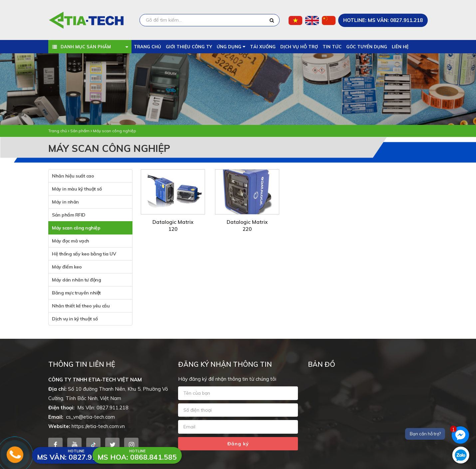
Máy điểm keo (67, 267)
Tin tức (332, 47)
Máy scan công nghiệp (115, 131)
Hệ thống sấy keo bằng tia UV (84, 254)
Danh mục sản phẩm (86, 47)
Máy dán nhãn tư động (76, 280)
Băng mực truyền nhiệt (76, 293)
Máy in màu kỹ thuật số (77, 189)
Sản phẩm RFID (69, 215)
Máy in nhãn (65, 202)
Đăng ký (238, 444)
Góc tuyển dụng (367, 47)
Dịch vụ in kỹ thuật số (75, 319)
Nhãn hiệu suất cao (73, 176)
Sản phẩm (80, 131)
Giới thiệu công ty (189, 47)
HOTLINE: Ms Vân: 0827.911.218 (383, 20)
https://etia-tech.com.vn (98, 426)
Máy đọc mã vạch (71, 241)
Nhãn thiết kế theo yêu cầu (81, 306)
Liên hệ (400, 47)
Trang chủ (147, 47)
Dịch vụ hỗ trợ (299, 47)
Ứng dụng (231, 47)
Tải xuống (263, 47)
